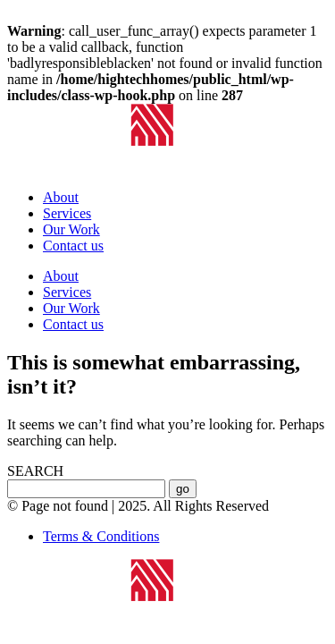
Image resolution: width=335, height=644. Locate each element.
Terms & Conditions (101, 536)
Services (67, 213)
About (61, 197)
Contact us (73, 246)
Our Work (71, 229)
